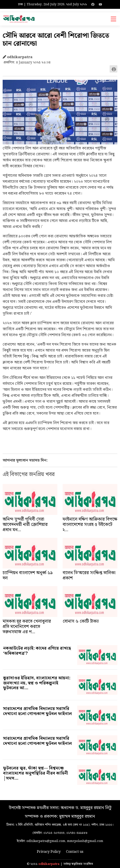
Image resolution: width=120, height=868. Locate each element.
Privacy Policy (49, 852)
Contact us (75, 852)
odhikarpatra (49, 864)
